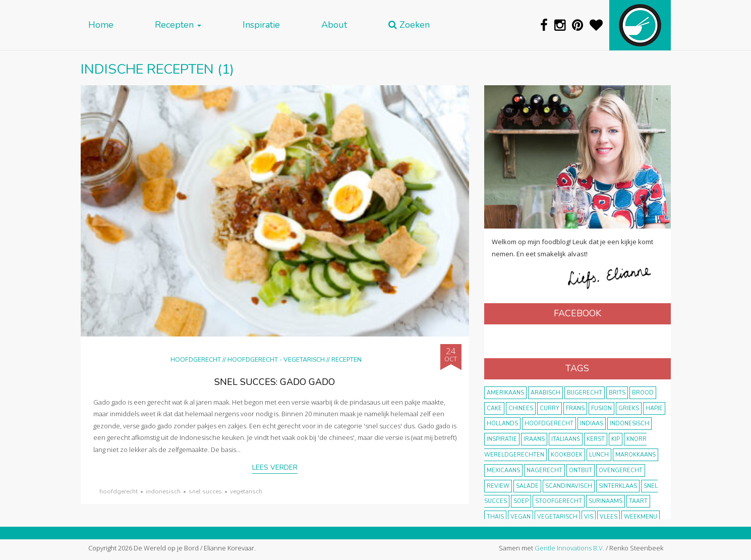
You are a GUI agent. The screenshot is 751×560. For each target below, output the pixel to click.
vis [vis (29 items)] (589, 517)
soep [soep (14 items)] (521, 501)
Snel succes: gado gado (275, 382)
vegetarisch (246, 491)
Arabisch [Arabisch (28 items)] (545, 393)
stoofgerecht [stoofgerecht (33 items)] (559, 501)
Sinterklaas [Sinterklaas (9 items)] (618, 486)
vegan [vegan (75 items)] (521, 517)
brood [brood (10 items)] (643, 393)
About (334, 25)
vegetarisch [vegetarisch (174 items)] (557, 517)
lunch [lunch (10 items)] (599, 455)
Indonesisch (163, 491)
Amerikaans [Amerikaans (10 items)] (505, 393)
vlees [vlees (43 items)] (609, 517)
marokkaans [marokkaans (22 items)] (636, 455)
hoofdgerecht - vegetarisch (276, 359)
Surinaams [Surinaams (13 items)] (605, 501)
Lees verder (275, 467)
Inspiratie (261, 25)
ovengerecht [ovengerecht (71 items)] (621, 470)
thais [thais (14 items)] (495, 517)
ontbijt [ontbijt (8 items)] (581, 470)
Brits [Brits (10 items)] (617, 393)
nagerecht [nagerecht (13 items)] (544, 470)
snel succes (205, 491)
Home (101, 25)
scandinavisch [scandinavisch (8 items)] (569, 486)
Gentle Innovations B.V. (569, 548)
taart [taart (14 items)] (638, 501)
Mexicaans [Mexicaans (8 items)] (503, 470)
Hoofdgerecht (196, 359)
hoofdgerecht (119, 491)
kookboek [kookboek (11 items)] (567, 455)
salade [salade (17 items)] (527, 486)
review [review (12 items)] (498, 486)
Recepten (178, 25)
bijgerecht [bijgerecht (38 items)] (585, 393)
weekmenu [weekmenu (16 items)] (641, 517)
